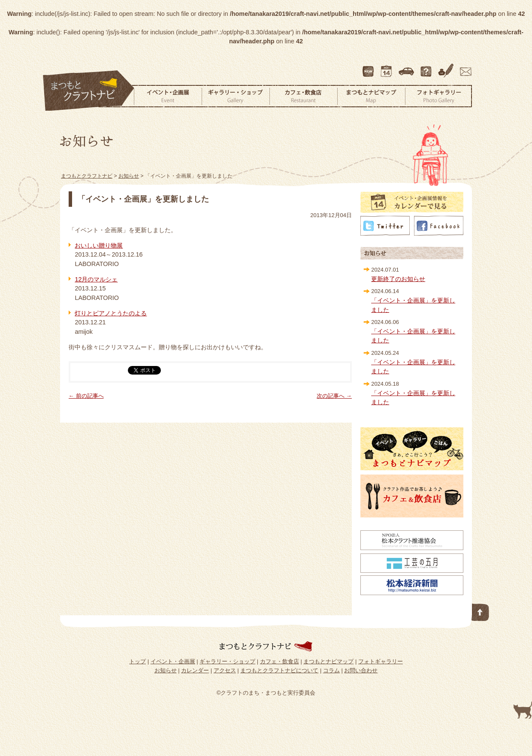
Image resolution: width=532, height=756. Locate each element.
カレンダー (388, 67)
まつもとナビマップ (371, 96)
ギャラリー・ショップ (236, 96)
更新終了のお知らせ (398, 279)
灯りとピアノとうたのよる (111, 313)
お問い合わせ (464, 67)
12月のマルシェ (96, 279)
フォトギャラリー (438, 96)
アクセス (407, 67)
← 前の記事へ (86, 396)
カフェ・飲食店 (303, 96)
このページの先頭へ (481, 611)
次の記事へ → (334, 396)
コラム (447, 67)
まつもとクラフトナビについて (427, 67)
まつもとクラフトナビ (89, 91)
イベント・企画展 (168, 96)
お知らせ (166, 670)
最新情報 (369, 67)
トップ (138, 661)
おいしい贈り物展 (99, 245)
